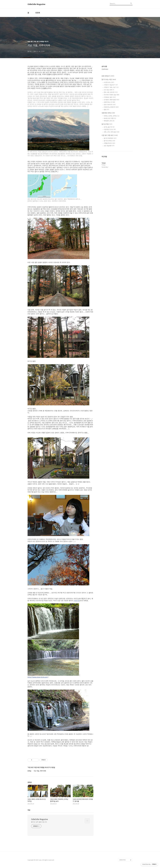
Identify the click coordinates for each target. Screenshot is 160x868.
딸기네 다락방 (110, 141)
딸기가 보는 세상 (109, 79)
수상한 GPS (109, 82)
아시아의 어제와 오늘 (112, 95)
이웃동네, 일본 (110, 97)
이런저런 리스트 (110, 129)
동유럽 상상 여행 (110, 118)
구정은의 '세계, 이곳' (111, 87)
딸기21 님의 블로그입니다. (39, 822)
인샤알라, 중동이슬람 (112, 100)
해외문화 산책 (109, 121)
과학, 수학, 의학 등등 (112, 132)
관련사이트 (123, 860)
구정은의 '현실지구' (111, 85)
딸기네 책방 (107, 124)
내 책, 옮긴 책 (109, 127)
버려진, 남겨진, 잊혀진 (112, 116)
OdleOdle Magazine (36, 4)
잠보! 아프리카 (110, 105)
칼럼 (106, 110)
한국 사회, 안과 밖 (111, 92)
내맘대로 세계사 (108, 113)
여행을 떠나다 (110, 143)
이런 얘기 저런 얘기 (110, 135)
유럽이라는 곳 (110, 102)
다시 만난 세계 (109, 90)
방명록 (38, 13)
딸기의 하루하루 (110, 138)
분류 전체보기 (108, 76)
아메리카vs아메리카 (111, 107)
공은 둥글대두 (109, 146)
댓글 (29, 810)
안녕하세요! (105, 69)
